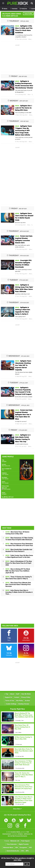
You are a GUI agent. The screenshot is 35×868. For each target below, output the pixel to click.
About (12, 694)
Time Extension (12, 844)
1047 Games (5, 474)
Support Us (8, 697)
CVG (22, 851)
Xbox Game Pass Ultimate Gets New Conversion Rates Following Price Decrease (18, 584)
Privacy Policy (26, 697)
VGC (30, 848)
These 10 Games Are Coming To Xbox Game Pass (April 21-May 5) (19, 578)
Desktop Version (24, 704)
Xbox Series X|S (6, 466)
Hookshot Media (15, 832)
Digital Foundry (24, 844)
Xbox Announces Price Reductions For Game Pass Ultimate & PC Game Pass (19, 545)
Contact (17, 697)
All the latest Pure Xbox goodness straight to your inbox (18, 859)
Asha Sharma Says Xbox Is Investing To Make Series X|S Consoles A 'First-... (19, 592)
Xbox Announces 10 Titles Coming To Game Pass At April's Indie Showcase (19, 539)
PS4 (3, 470)
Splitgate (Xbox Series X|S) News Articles (12, 15)
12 (11, 134)
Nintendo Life (15, 841)
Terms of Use (10, 701)
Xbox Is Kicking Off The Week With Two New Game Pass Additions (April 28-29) (18, 571)
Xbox (30, 39)
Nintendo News (8, 848)
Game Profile (28, 14)
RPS (27, 851)
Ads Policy (20, 701)
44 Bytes (20, 834)
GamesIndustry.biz (13, 851)
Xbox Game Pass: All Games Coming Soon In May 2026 (17, 533)
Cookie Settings (11, 704)
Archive (27, 701)
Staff (18, 694)
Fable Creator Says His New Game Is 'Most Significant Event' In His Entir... (19, 556)
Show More (17, 809)
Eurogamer (23, 848)
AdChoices (27, 834)
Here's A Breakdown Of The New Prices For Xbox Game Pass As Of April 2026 (19, 563)
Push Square (25, 841)
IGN (16, 848)
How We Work (26, 694)
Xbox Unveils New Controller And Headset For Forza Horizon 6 (19, 550)
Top (6, 694)
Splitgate (4, 461)
